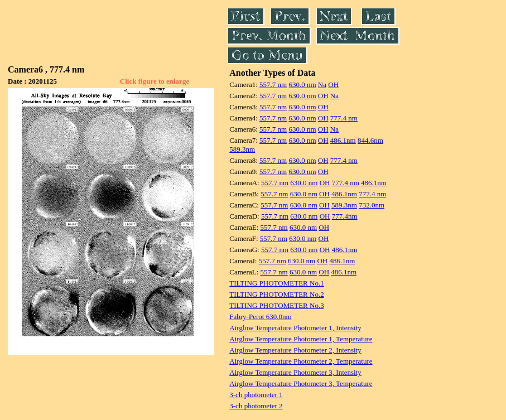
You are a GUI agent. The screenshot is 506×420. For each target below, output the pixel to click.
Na (322, 85)
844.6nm (370, 140)
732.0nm (372, 205)
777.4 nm (344, 118)
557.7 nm (273, 85)
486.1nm (343, 140)
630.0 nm (302, 85)
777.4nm (345, 216)
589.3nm (242, 149)
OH (333, 85)
